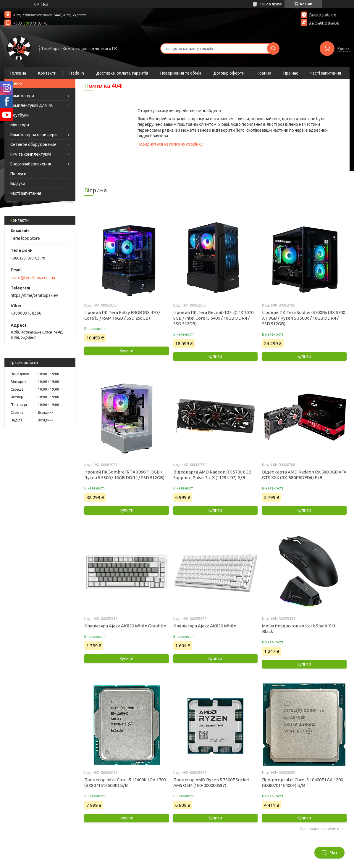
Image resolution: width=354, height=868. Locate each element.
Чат (329, 853)
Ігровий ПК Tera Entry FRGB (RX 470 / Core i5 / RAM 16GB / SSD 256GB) (122, 315)
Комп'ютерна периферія (34, 135)
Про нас (291, 73)
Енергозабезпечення (31, 164)
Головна (18, 73)
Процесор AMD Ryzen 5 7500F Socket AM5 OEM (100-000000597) (211, 782)
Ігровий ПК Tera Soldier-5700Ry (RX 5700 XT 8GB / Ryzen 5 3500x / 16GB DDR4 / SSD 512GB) (304, 318)
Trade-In (76, 73)
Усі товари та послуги (320, 828)
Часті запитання (326, 73)
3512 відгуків (271, 4)
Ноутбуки (20, 115)
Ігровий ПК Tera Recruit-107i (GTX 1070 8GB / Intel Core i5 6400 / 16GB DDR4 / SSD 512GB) (213, 318)
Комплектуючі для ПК (31, 105)
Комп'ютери (22, 96)
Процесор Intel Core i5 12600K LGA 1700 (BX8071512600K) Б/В (125, 782)
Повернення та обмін (181, 73)
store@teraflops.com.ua (33, 278)
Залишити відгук (324, 22)
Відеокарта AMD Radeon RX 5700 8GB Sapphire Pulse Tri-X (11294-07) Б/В (212, 475)
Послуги (18, 174)
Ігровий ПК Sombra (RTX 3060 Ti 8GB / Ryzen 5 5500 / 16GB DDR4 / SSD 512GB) (124, 475)
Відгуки (18, 183)
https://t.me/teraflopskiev (34, 295)
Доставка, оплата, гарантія (122, 73)
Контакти (47, 73)
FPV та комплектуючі (31, 154)
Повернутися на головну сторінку (170, 144)
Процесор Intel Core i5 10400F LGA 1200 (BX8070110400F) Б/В (303, 782)
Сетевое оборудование (33, 144)
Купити (127, 351)
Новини (264, 73)
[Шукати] (273, 49)
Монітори (20, 125)
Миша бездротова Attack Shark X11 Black (299, 629)
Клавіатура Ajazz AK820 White (205, 626)
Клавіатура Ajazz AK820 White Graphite (125, 626)
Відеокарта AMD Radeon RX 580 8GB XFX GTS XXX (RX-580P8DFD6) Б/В (304, 475)
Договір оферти (229, 73)
